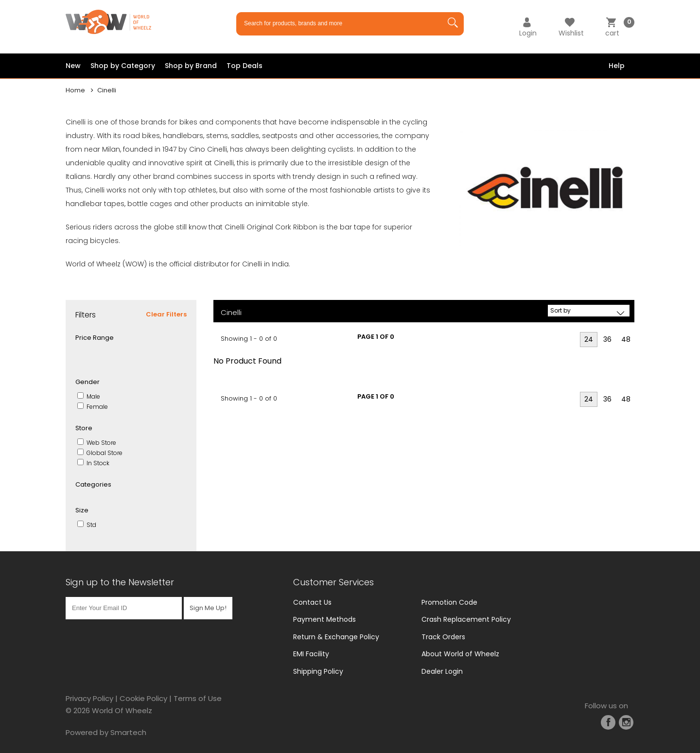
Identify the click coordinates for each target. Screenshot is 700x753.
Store (84, 428)
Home (75, 90)
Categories (93, 484)
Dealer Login (442, 671)
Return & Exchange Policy (336, 637)
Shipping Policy (318, 671)
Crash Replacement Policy (466, 619)
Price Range (95, 338)
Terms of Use (198, 698)
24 (589, 339)
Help (617, 66)
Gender (87, 382)
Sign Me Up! (208, 607)
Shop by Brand (191, 66)
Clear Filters (166, 314)
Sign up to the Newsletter (120, 582)
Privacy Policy (89, 698)
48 (626, 339)
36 (607, 339)
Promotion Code (449, 602)
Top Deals (245, 66)
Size (82, 510)
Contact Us (312, 602)
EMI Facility (311, 654)
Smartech (128, 732)
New (73, 66)
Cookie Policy (143, 698)
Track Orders (443, 637)
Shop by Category (123, 66)
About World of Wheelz (460, 654)
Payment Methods (324, 619)
